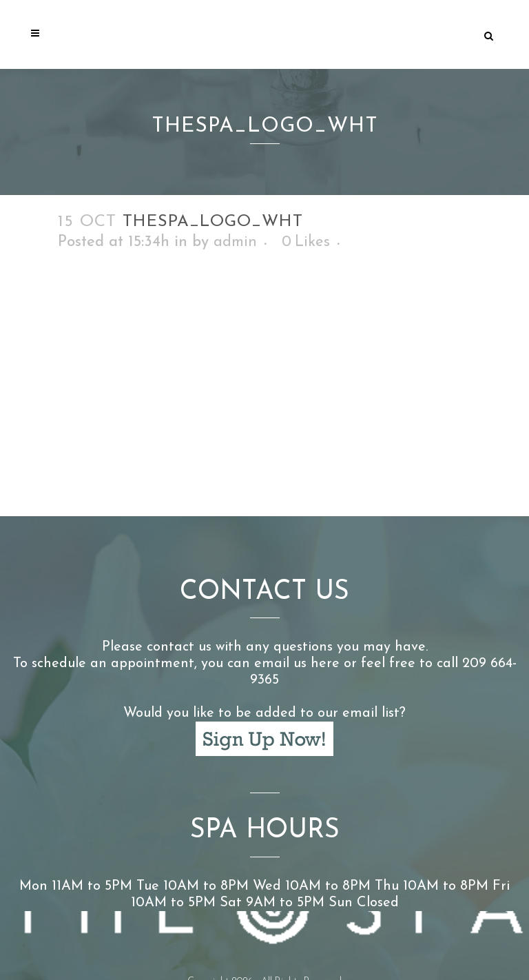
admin (235, 242)
